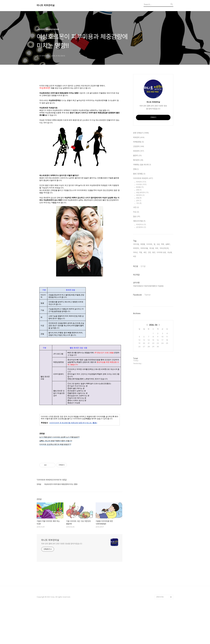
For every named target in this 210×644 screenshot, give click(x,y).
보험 (139, 198)
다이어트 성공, (162, 252)
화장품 (140, 187)
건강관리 (139, 147)
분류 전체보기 (141, 133)
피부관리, (136, 248)
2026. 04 (153, 325)
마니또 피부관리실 (46, 5)
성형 (139, 190)
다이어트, (150, 244)
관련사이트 (160, 633)
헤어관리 (138, 160)
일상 (137, 217)
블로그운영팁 (139, 174)
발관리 (137, 156)
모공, (158, 244)
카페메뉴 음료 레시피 (142, 165)
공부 (139, 201)
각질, (141, 252)
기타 (139, 203)
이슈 (136, 212)
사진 (136, 207)
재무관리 (140, 195)
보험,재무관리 (142, 193)
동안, (154, 252)
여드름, (152, 248)
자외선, (136, 252)
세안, (145, 252)
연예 (136, 169)
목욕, (163, 244)
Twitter (148, 295)
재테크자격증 (139, 221)
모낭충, (170, 252)
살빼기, (168, 244)
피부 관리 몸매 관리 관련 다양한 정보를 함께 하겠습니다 (62, 580)
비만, (135, 256)
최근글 (136, 266)
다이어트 (141, 185)
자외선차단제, (164, 248)
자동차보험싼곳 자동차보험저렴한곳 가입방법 (148, 286)
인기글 (143, 266)
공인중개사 (141, 227)
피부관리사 (141, 225)
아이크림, (136, 244)
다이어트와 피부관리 (143, 178)
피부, (157, 248)
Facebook (137, 295)
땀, (155, 244)
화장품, (143, 244)
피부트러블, (144, 248)
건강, (150, 252)
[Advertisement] (80, 96)
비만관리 (139, 151)
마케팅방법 (138, 142)
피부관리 (139, 138)
